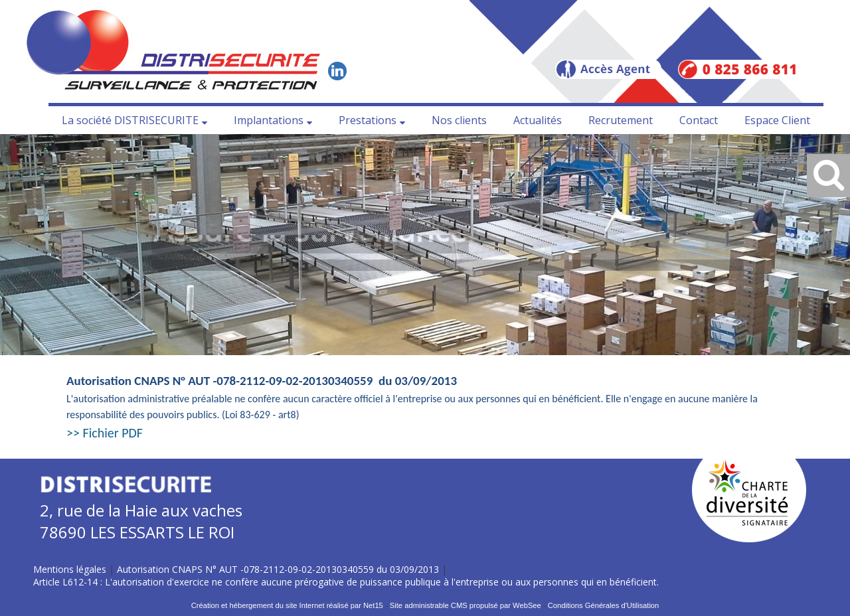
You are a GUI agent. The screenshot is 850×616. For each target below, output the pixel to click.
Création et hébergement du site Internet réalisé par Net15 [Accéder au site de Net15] (287, 605)
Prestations (368, 120)
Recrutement (621, 120)
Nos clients (459, 120)
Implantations (269, 120)
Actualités (538, 120)
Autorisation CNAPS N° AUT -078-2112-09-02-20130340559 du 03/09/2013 (278, 569)
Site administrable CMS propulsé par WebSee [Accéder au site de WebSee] (466, 605)
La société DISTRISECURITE (130, 120)
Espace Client (777, 120)
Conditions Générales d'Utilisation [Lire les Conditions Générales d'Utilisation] (604, 605)
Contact (699, 120)
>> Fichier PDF (105, 433)
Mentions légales (70, 569)
